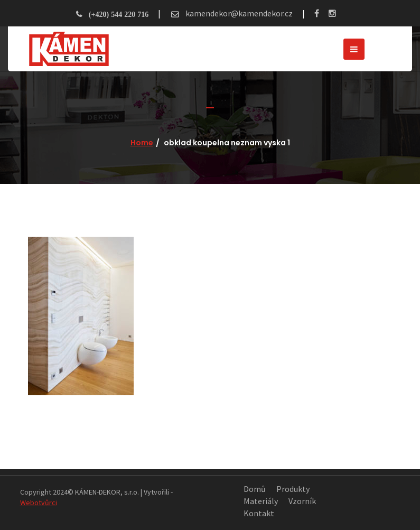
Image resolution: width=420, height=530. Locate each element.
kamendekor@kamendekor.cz (238, 13)
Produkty (293, 489)
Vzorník (302, 501)
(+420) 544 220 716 (119, 14)
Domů (255, 489)
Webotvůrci (39, 503)
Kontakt (259, 513)
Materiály (261, 501)
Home (142, 143)
